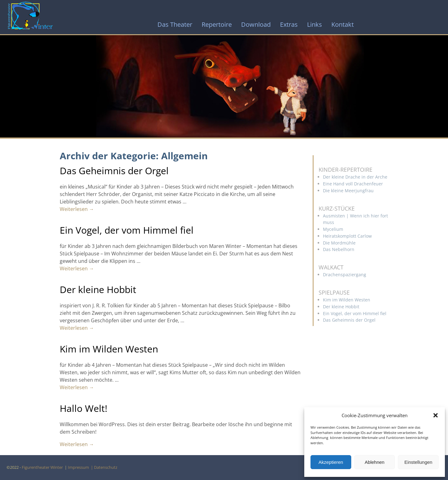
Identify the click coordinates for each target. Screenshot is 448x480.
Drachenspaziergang (345, 275)
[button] (436, 415)
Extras (289, 24)
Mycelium (333, 229)
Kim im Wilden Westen (109, 349)
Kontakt (343, 24)
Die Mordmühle (339, 243)
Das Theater (175, 24)
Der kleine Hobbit (98, 289)
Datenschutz (107, 467)
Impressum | (81, 467)
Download (256, 24)
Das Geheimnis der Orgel (114, 171)
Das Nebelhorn (339, 249)
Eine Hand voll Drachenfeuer (353, 184)
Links (315, 24)
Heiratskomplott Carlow (347, 236)
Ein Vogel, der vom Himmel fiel (127, 230)
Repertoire (217, 24)
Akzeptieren (331, 462)
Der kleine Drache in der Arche (355, 177)
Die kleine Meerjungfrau (348, 191)
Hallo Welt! (84, 408)
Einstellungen (418, 462)
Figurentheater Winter (43, 467)
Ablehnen (374, 462)
